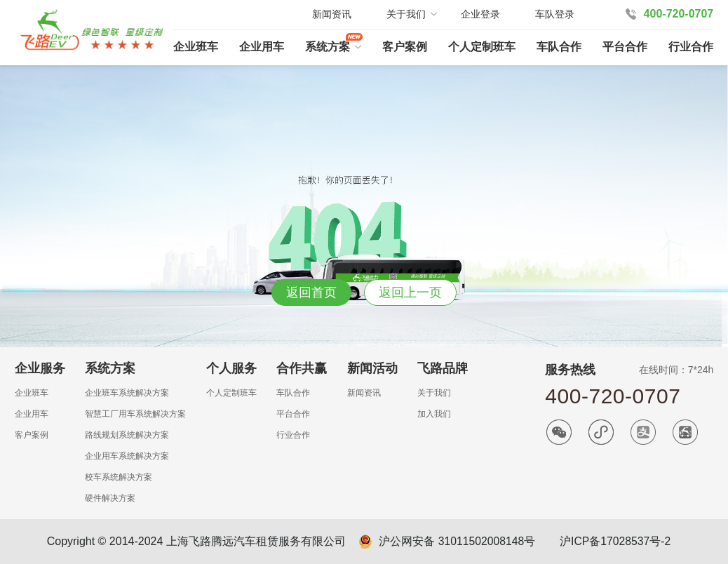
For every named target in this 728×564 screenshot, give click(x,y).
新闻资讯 (332, 14)
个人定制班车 (482, 47)
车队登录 (555, 14)
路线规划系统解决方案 (127, 435)
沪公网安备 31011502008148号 (456, 541)
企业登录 (480, 14)
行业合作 (691, 47)
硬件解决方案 (110, 498)
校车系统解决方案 (119, 477)
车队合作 (559, 47)
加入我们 (434, 414)
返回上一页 (410, 293)
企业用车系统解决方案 (127, 456)
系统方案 (328, 47)
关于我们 (434, 393)
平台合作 (625, 47)
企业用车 (262, 47)
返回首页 (311, 293)
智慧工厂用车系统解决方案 (135, 414)
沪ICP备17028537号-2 (616, 541)
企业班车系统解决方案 (127, 393)
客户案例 (405, 47)
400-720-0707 (679, 14)
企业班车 (196, 47)
